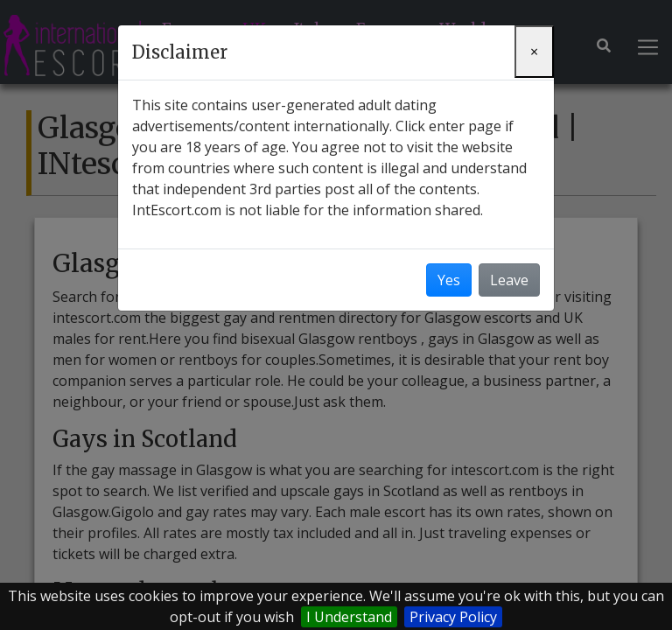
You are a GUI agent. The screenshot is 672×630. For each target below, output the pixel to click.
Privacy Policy (453, 617)
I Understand (349, 617)
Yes (449, 280)
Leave (509, 280)
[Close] (534, 52)
